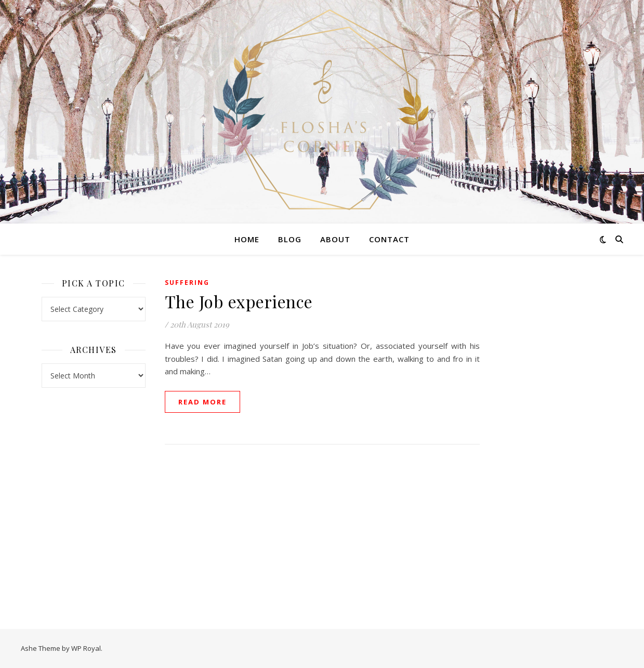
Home (247, 239)
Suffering (187, 283)
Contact (389, 239)
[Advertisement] (551, 431)
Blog (290, 239)
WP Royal (86, 648)
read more (202, 402)
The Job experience (239, 301)
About (335, 239)
